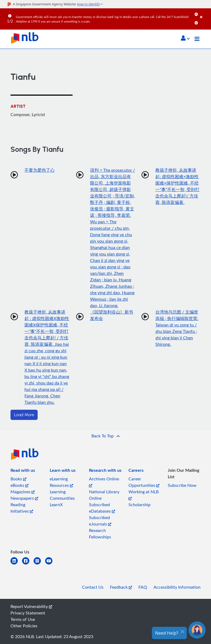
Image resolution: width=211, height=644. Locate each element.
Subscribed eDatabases (102, 508)
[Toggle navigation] (197, 39)
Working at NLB (144, 494)
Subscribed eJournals (100, 521)
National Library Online (104, 495)
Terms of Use (23, 619)
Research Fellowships (100, 534)
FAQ (143, 587)
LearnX (56, 505)
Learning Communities (62, 495)
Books (18, 479)
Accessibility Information (177, 587)
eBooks (19, 485)
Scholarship (140, 505)
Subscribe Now (182, 485)
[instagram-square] (39, 564)
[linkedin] (16, 564)
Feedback (121, 587)
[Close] (205, 13)
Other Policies (24, 626)
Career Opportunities (144, 482)
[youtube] (51, 564)
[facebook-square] (28, 564)
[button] (185, 39)
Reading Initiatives (22, 508)
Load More (24, 415)
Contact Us (93, 587)
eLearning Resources (61, 482)
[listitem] (23, 471)
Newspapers (24, 498)
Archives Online (104, 482)
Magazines (23, 492)
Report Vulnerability (31, 606)
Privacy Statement (28, 613)
